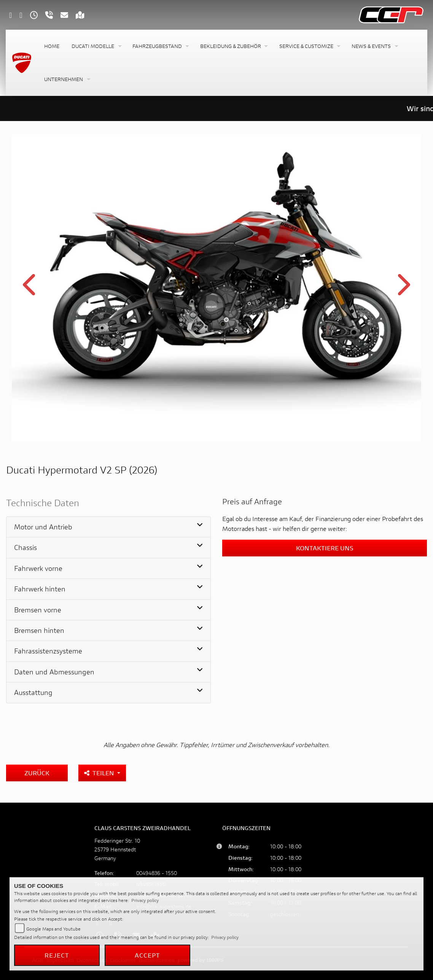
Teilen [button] (100, 773)
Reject (57, 955)
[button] (96, 46)
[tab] (108, 527)
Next (402, 289)
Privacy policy (145, 900)
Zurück (37, 773)
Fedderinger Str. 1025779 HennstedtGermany (117, 849)
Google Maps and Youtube (53, 929)
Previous (31, 289)
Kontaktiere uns (325, 548)
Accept (148, 955)
